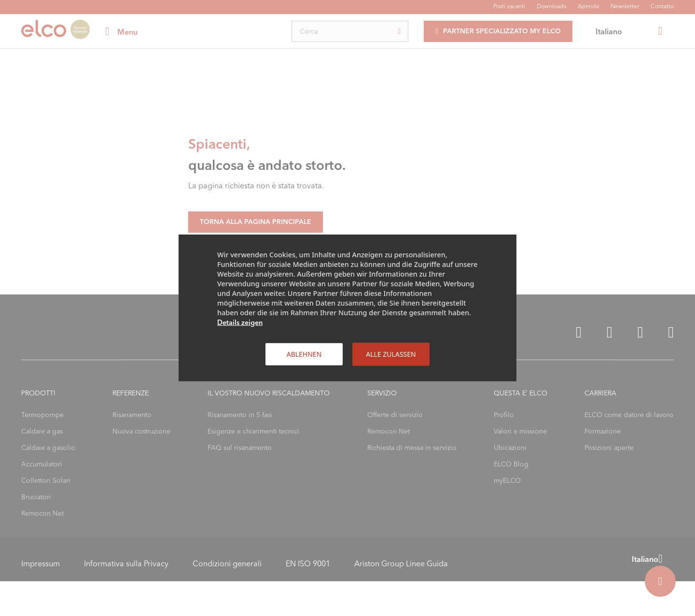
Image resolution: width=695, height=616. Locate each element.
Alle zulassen (391, 354)
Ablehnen (304, 354)
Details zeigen (240, 322)
